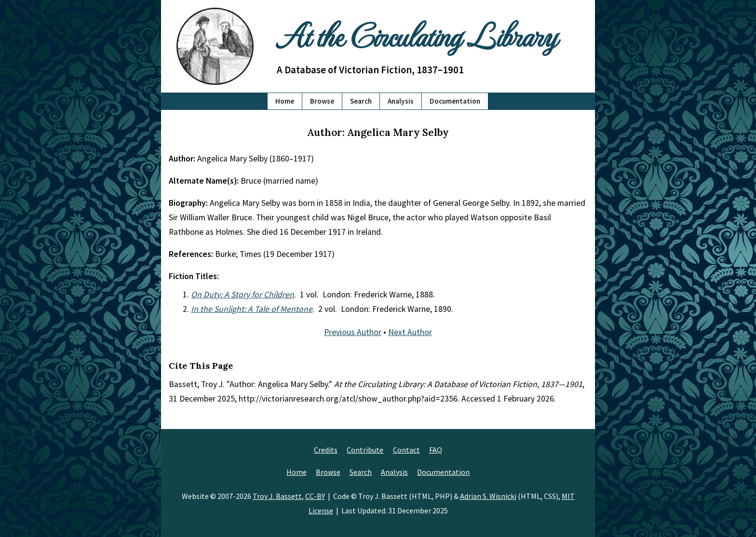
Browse (322, 101)
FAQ (436, 450)
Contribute (365, 450)
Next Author (410, 332)
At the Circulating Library (417, 34)
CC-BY (315, 496)
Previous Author (353, 332)
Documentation (455, 101)
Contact (406, 450)
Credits (326, 450)
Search (361, 101)
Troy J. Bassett (277, 496)
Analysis (401, 101)
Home (285, 101)
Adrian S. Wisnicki (488, 496)
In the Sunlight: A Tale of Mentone (252, 309)
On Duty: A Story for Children (243, 295)
